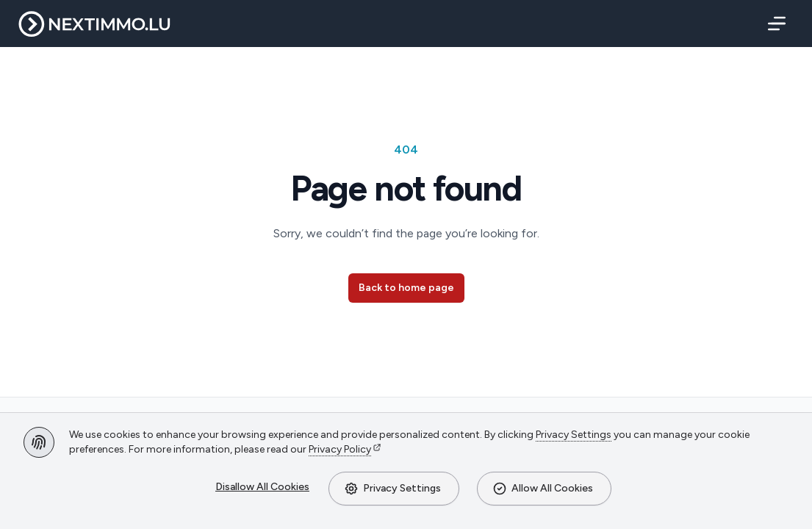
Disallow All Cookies (262, 487)
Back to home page (406, 288)
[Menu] (774, 24)
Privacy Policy (340, 449)
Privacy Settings (392, 489)
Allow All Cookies (543, 489)
